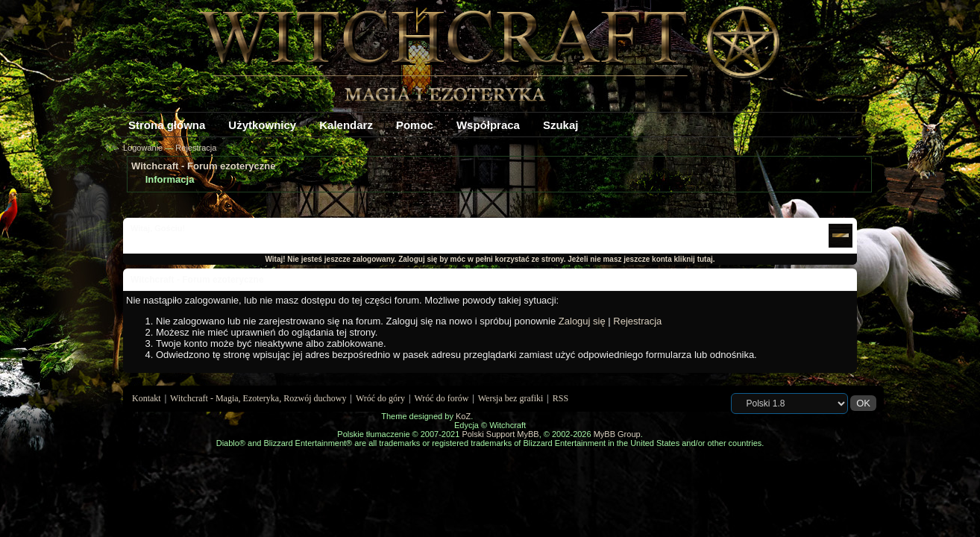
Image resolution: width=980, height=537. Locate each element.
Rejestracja (196, 148)
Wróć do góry (380, 398)
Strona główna (167, 125)
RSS (560, 398)
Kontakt (147, 398)
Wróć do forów (442, 398)
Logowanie (143, 148)
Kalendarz (346, 125)
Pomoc (415, 125)
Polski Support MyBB (500, 434)
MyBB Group (617, 434)
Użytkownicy (262, 125)
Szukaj (561, 125)
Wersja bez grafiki (511, 398)
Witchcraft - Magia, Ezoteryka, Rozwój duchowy (258, 398)
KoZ (463, 416)
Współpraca (488, 125)
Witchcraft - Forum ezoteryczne (203, 166)
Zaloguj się (582, 321)
